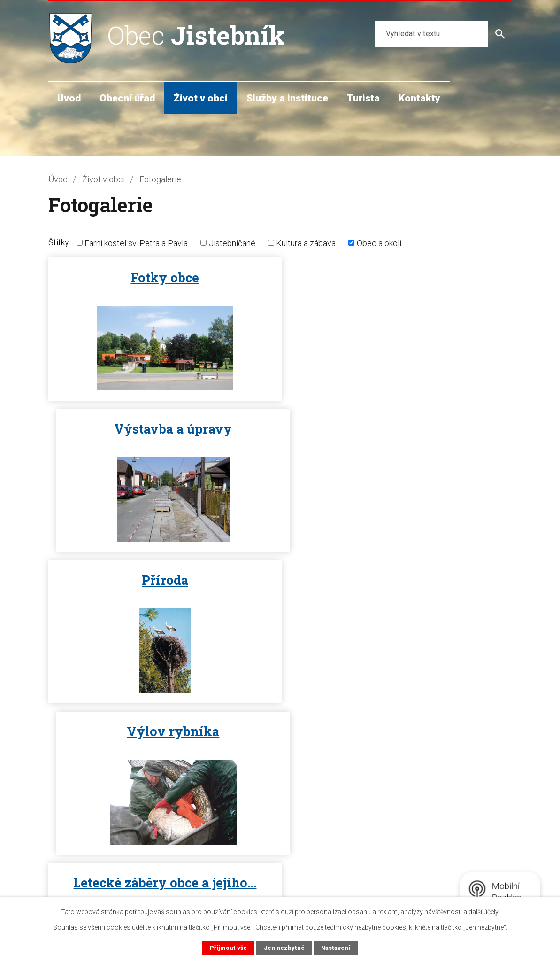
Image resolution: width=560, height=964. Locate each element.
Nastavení (336, 948)
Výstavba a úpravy (398, 277)
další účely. (484, 912)
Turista (363, 98)
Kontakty (419, 98)
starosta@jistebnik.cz (101, 881)
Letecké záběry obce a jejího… (162, 580)
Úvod (69, 98)
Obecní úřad (127, 98)
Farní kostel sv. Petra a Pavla (136, 243)
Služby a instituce (287, 98)
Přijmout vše (228, 948)
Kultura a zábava (306, 243)
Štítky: (59, 242)
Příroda (162, 429)
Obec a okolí (379, 243)
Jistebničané (232, 243)
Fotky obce (162, 277)
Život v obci (201, 98)
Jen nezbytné (284, 948)
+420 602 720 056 (96, 869)
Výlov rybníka (398, 429)
